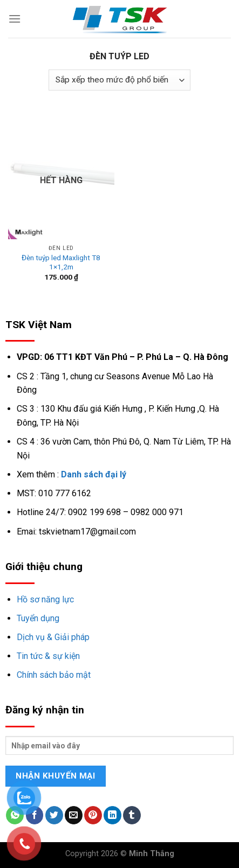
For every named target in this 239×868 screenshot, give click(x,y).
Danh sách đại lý (94, 474)
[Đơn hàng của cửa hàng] (119, 80)
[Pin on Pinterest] (93, 815)
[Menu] (15, 19)
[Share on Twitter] (54, 815)
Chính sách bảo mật (54, 675)
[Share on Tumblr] (132, 815)
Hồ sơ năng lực (45, 599)
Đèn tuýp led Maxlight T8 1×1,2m (61, 262)
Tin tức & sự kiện (48, 656)
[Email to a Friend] (74, 815)
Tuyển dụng (38, 618)
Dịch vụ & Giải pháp (53, 637)
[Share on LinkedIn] (112, 815)
